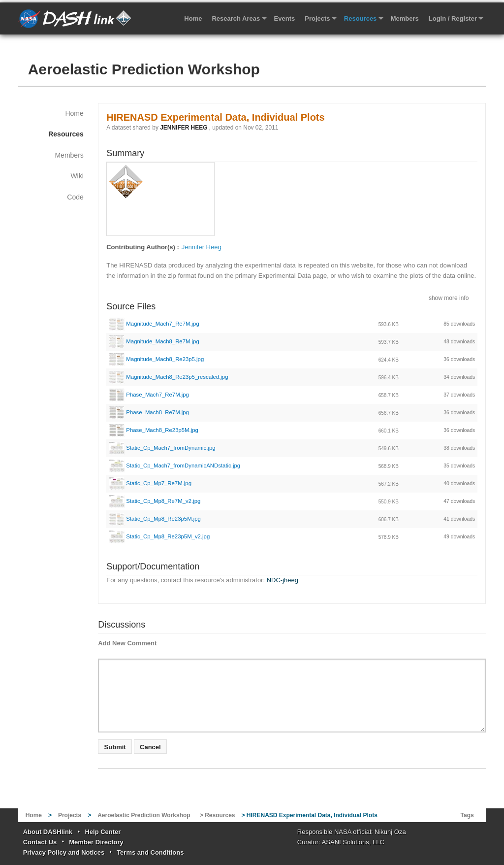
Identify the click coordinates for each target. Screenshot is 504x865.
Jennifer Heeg (202, 247)
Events (285, 18)
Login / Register (453, 18)
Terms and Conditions (150, 852)
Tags (467, 815)
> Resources (218, 815)
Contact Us (40, 842)
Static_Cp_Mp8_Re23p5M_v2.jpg (159, 536)
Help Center (103, 832)
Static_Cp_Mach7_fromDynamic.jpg (162, 448)
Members (405, 18)
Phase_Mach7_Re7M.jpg (149, 395)
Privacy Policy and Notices (64, 852)
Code (75, 197)
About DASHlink (48, 832)
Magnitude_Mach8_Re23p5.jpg (156, 359)
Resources (360, 18)
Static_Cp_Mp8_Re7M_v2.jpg (155, 501)
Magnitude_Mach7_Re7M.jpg (154, 324)
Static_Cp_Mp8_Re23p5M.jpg (155, 519)
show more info (449, 298)
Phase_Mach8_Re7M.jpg (149, 412)
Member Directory (96, 842)
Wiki (77, 176)
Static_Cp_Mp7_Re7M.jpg (150, 483)
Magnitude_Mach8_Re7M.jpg (154, 341)
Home (193, 18)
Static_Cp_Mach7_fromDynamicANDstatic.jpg (174, 466)
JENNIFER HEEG (184, 128)
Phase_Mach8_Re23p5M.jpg (154, 430)
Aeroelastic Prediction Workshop (144, 69)
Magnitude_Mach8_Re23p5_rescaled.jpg (168, 377)
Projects (317, 18)
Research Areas (236, 18)
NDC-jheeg (283, 580)
